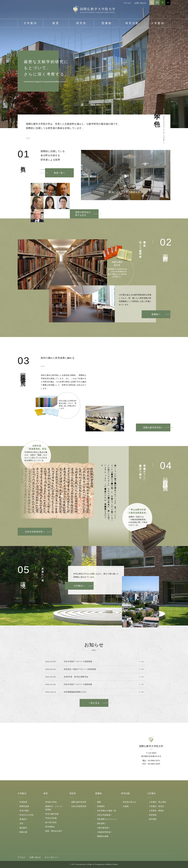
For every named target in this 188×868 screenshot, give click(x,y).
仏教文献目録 (103, 828)
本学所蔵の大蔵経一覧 (107, 811)
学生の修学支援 (52, 814)
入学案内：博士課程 (158, 802)
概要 (99, 802)
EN (157, 2)
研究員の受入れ (130, 802)
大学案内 (30, 23)
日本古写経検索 (104, 815)
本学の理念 (24, 811)
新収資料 (101, 823)
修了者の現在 (51, 822)
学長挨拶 (23, 802)
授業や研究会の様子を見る (83, 214)
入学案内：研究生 (157, 806)
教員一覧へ (59, 173)
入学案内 (158, 23)
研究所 (81, 23)
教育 (56, 23)
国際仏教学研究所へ (153, 428)
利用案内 (101, 806)
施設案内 (23, 828)
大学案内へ (79, 586)
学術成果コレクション (107, 819)
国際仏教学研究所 (79, 802)
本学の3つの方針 (27, 815)
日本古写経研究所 (79, 806)
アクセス (127, 3)
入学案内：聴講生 (157, 811)
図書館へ (156, 314)
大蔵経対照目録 (104, 832)
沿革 (21, 823)
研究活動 (132, 23)
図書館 (107, 23)
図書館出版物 (103, 836)
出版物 (126, 806)
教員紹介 (23, 819)
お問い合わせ (140, 3)
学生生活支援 (51, 818)
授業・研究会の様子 (54, 831)
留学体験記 (50, 827)
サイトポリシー (52, 857)
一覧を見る (94, 703)
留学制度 (153, 819)
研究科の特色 (51, 802)
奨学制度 (153, 815)
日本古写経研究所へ (35, 532)
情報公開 (23, 832)
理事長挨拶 (24, 806)
